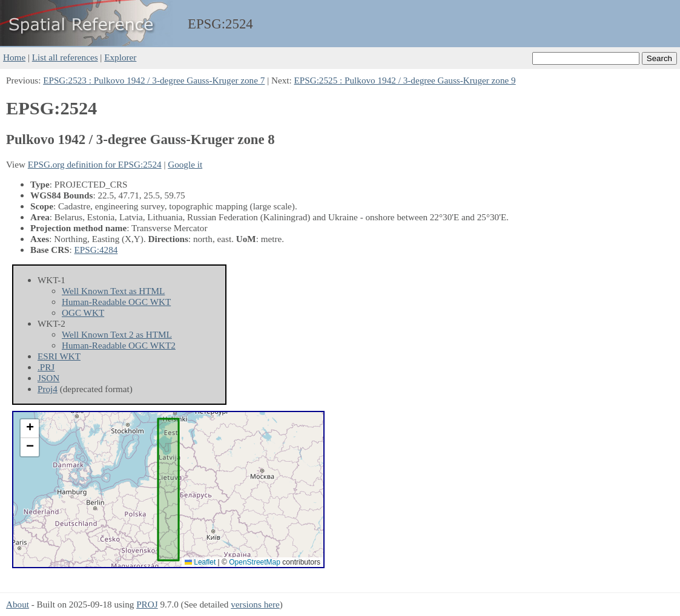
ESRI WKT (59, 356)
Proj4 (48, 389)
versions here (255, 604)
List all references (65, 57)
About (18, 604)
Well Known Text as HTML (113, 291)
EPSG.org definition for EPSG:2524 (95, 164)
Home (14, 57)
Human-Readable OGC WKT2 (119, 345)
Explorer (120, 57)
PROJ (147, 604)
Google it (185, 164)
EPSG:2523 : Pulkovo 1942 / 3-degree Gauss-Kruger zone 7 (154, 80)
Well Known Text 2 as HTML (117, 334)
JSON (48, 378)
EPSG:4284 (96, 250)
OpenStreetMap (255, 562)
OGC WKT (83, 313)
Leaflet (200, 562)
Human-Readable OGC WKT (116, 302)
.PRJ (46, 367)
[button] (30, 429)
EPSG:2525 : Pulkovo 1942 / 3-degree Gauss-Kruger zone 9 (405, 80)
